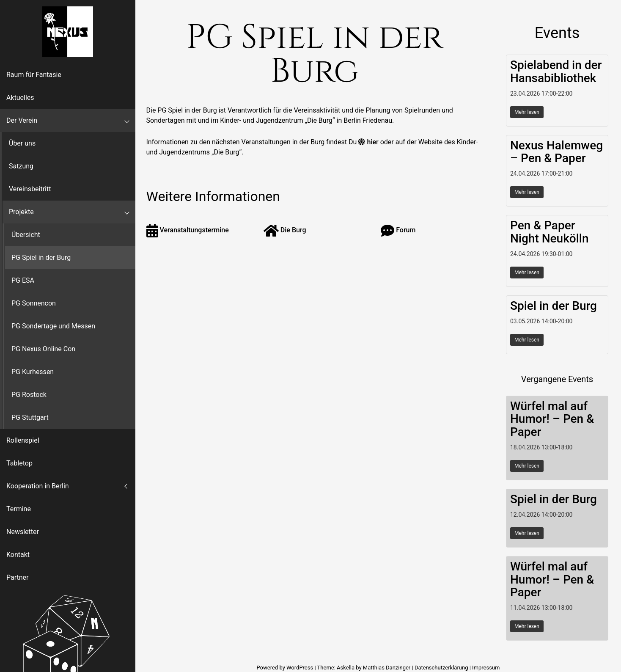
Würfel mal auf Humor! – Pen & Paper (552, 419)
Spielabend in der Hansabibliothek (556, 72)
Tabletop (19, 463)
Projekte (21, 212)
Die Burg (285, 230)
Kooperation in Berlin (38, 486)
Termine (19, 509)
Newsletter (23, 532)
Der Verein (22, 120)
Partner (18, 577)
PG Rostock (29, 395)
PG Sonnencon (34, 303)
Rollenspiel (23, 440)
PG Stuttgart (30, 417)
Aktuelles (20, 98)
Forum (398, 230)
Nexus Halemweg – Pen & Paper (556, 152)
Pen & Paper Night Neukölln (550, 232)
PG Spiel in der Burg (41, 258)
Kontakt (18, 555)
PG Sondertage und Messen (53, 326)
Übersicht (26, 235)
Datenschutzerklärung (441, 668)
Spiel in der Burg (554, 306)
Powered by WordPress (285, 668)
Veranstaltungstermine (188, 230)
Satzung (21, 166)
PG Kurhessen (33, 372)
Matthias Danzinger (387, 668)
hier (373, 142)
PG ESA (23, 280)
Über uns (22, 143)
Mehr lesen (527, 112)
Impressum (486, 668)
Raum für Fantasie (34, 75)
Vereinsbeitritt (30, 189)
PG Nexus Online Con (43, 349)
